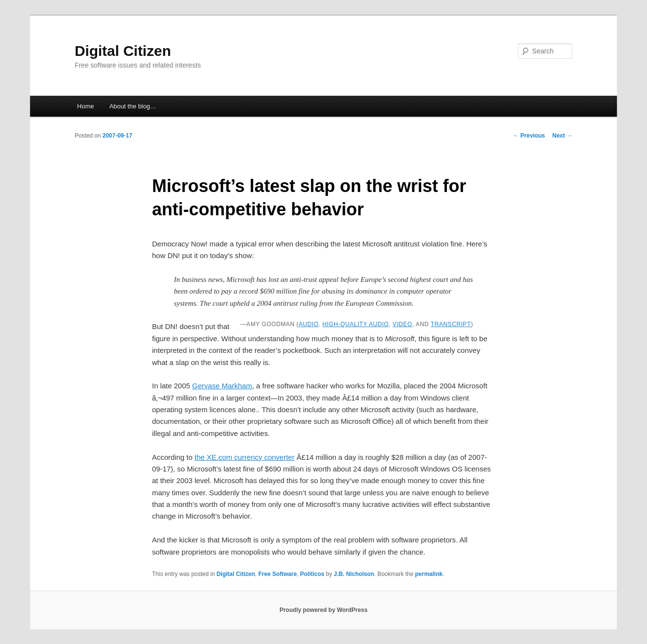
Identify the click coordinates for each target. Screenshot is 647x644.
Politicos (312, 574)
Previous (529, 136)
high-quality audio (356, 324)
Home (86, 106)
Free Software (278, 574)
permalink (429, 574)
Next (562, 136)
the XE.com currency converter (245, 457)
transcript (451, 324)
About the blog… (133, 106)
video (402, 324)
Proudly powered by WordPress (323, 610)
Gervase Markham (222, 386)
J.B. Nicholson (354, 574)
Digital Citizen (123, 51)
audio (309, 324)
